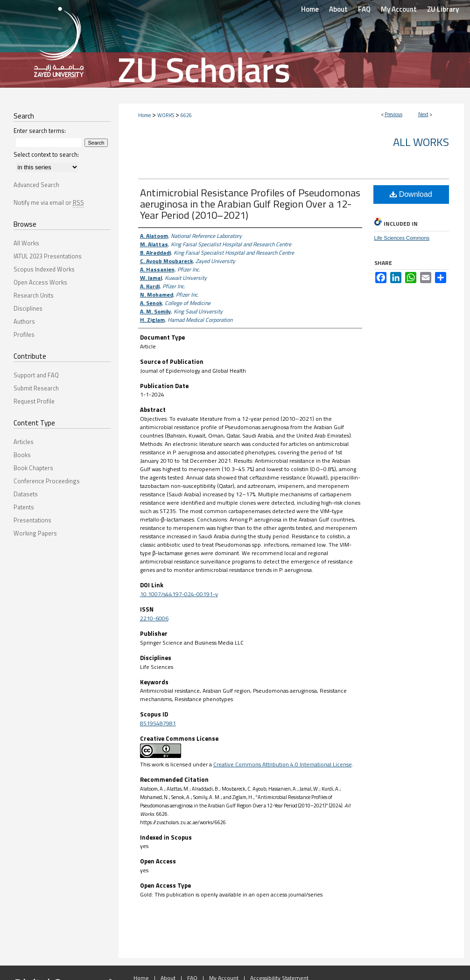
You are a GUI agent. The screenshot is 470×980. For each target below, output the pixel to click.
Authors (24, 321)
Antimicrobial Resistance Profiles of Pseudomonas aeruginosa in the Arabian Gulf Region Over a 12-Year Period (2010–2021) (250, 204)
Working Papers (35, 533)
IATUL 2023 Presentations (48, 256)
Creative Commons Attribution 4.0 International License (283, 764)
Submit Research (36, 388)
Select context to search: (46, 154)
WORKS (166, 115)
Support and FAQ (36, 375)
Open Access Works (40, 282)
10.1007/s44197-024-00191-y (179, 594)
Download (411, 194)
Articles (24, 442)
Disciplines (28, 308)
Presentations (32, 520)
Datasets (26, 494)
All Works (421, 142)
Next (423, 114)
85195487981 (158, 723)
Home (144, 115)
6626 (186, 115)
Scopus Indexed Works (44, 269)
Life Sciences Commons (402, 238)
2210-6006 (154, 618)
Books (22, 455)
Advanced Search (36, 185)
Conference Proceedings (47, 481)
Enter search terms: (40, 131)
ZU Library (443, 9)
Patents (24, 507)
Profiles (24, 334)
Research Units (34, 295)
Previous (393, 114)
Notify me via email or (49, 202)
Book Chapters (33, 468)
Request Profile (34, 401)
